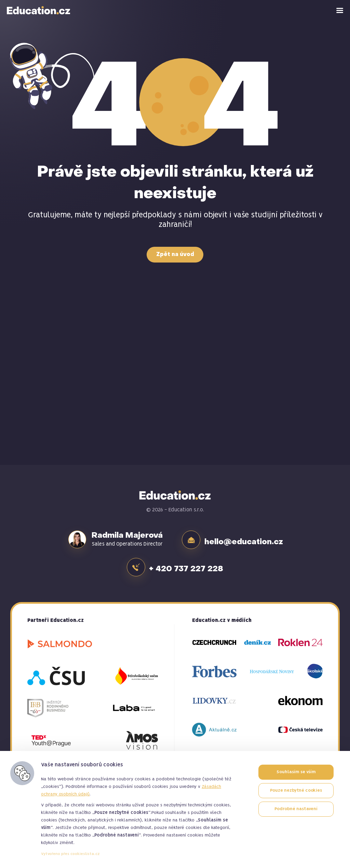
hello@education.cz (245, 539)
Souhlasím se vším (296, 772)
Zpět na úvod (175, 255)
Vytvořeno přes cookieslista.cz (70, 854)
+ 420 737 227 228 (188, 564)
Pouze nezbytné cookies (296, 790)
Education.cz (39, 10)
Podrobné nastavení (296, 809)
